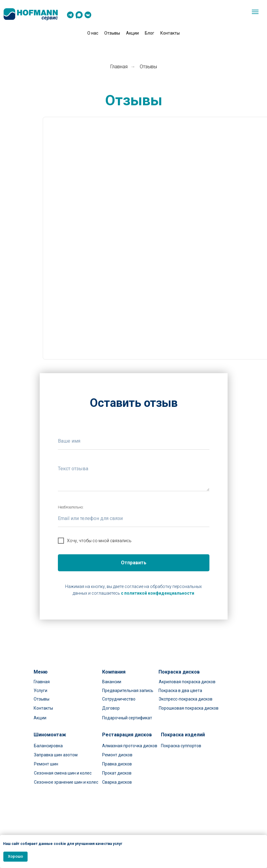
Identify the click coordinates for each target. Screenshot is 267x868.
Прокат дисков (117, 773)
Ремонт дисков (117, 755)
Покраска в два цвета (180, 691)
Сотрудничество (119, 699)
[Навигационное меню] (255, 12)
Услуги (40, 691)
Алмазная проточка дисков (130, 746)
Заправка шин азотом (56, 755)
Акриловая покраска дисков (187, 682)
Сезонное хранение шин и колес (66, 782)
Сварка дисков (117, 782)
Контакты (170, 33)
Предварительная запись (128, 691)
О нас (93, 33)
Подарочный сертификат (127, 718)
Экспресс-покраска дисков (185, 699)
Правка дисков (117, 764)
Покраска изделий (183, 735)
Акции (132, 33)
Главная (119, 67)
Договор (111, 708)
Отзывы (112, 33)
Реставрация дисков (127, 735)
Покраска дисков (179, 672)
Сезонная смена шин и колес (63, 773)
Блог (150, 33)
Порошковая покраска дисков (189, 708)
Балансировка (48, 746)
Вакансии (112, 682)
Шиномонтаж (50, 735)
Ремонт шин (46, 764)
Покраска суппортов (181, 746)
